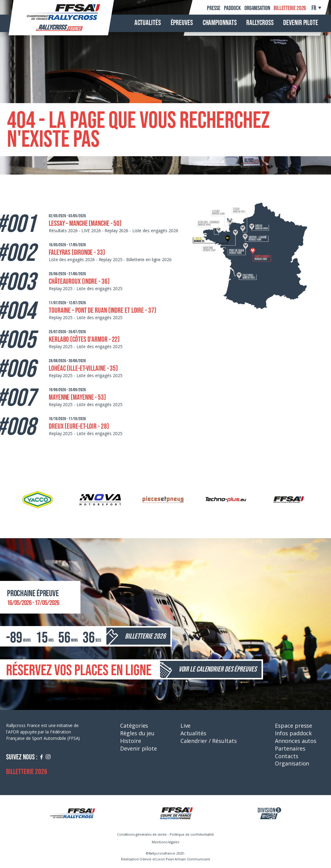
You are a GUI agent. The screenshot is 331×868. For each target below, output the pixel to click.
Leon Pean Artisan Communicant (183, 859)
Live (186, 726)
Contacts (287, 756)
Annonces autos (296, 741)
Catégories (134, 726)
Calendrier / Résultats (209, 741)
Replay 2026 (116, 231)
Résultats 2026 (63, 231)
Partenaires (290, 748)
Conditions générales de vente (142, 834)
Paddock (232, 8)
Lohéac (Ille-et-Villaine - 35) (83, 368)
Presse (214, 8)
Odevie (145, 859)
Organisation (257, 8)
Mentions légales (165, 842)
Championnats (220, 23)
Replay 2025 (111, 259)
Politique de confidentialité (192, 834)
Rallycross (260, 23)
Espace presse (294, 726)
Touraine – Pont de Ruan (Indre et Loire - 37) (103, 310)
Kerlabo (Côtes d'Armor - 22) (84, 339)
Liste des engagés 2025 (100, 288)
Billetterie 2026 (290, 8)
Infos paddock (293, 733)
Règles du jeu (137, 733)
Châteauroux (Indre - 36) (79, 281)
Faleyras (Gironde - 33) (77, 252)
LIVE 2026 (91, 231)
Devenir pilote (301, 23)
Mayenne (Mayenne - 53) (77, 397)
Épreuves (182, 23)
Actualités (148, 23)
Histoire (130, 741)
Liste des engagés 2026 (155, 231)
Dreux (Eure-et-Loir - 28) (79, 426)
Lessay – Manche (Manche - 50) (85, 223)
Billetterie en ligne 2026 (149, 259)
